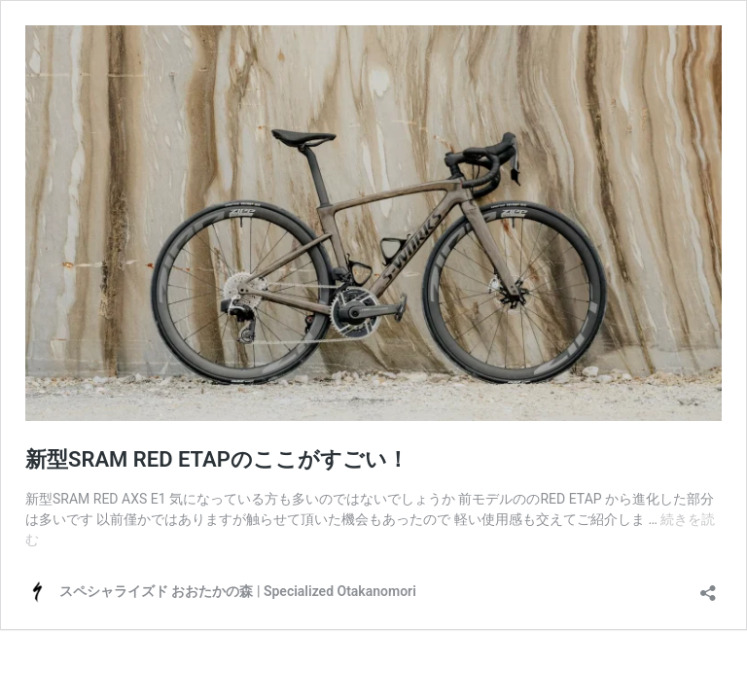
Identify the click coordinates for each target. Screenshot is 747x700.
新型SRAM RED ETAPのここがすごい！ (217, 459)
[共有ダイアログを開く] (708, 587)
